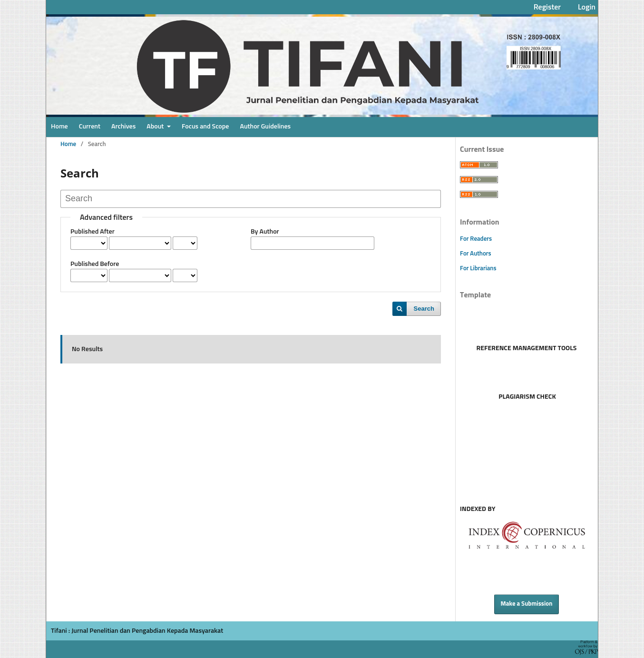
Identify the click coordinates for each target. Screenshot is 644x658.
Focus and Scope (205, 127)
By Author (265, 232)
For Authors (476, 254)
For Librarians (478, 269)
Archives (123, 127)
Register (547, 7)
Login (587, 7)
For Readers (476, 239)
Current (90, 127)
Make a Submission (527, 604)
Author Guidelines (266, 127)
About (156, 127)
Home (59, 127)
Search (424, 309)
